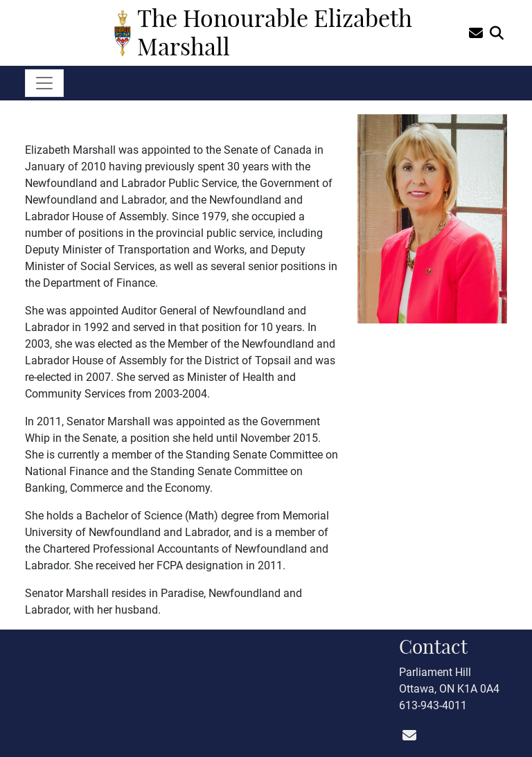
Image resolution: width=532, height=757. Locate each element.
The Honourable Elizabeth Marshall (275, 32)
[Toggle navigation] (44, 83)
